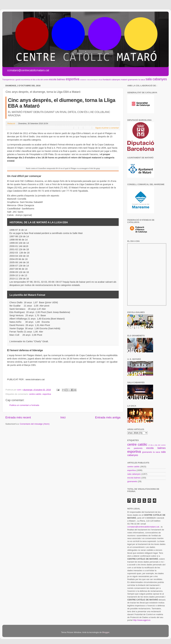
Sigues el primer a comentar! (107, 128)
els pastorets (135, 448)
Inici (63, 417)
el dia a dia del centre (40, 80)
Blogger (106, 632)
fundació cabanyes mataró (115, 80)
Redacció (11, 124)
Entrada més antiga (108, 417)
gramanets (133, 80)
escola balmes (57, 79)
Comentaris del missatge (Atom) (35, 424)
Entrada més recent (18, 417)
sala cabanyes (156, 79)
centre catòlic (35, 394)
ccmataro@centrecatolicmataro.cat (143, 527)
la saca (142, 80)
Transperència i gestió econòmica (16, 80)
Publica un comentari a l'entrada (24, 405)
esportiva (73, 79)
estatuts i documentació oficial (91, 80)
